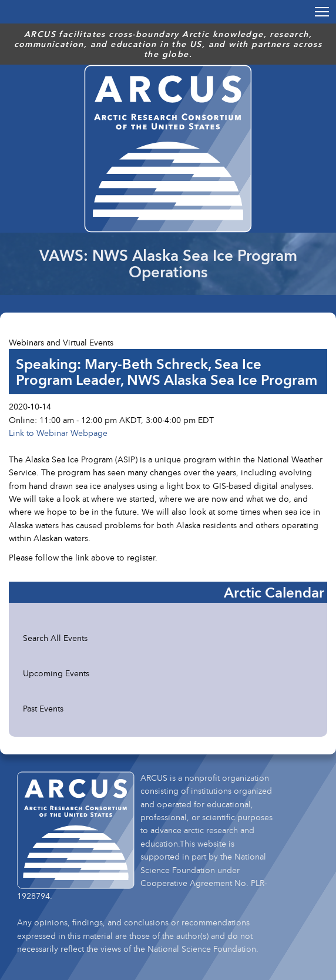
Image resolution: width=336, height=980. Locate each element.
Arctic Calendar (274, 592)
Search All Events (55, 638)
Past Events (43, 708)
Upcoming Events (56, 673)
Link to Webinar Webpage (58, 433)
